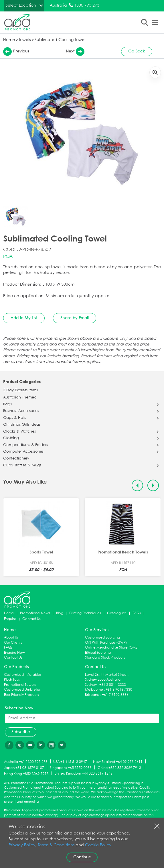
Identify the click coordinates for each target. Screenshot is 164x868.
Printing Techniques (85, 613)
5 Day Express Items (20, 390)
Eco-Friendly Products (21, 695)
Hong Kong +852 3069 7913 (26, 774)
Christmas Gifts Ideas (22, 425)
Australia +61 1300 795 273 (26, 762)
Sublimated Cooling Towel (60, 40)
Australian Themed (20, 398)
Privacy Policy (22, 845)
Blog (60, 613)
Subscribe (21, 732)
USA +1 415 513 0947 (70, 762)
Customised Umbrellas (22, 690)
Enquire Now (14, 653)
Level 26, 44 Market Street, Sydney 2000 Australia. (107, 677)
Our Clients (13, 643)
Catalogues (117, 613)
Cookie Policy (98, 845)
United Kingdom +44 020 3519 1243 (83, 774)
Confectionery (16, 459)
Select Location (21, 5)
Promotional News (35, 613)
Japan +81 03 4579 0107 (24, 768)
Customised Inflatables (23, 675)
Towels (25, 40)
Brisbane (92, 695)
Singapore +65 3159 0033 (71, 768)
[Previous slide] (138, 486)
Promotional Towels (20, 685)
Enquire (10, 619)
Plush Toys (12, 680)
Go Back (137, 51)
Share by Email (75, 318)
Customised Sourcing (102, 638)
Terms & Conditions (56, 845)
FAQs (137, 613)
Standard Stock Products (105, 658)
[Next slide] (153, 486)
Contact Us (31, 619)
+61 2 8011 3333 (113, 685)
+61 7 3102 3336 (115, 695)
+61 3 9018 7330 (119, 690)
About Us (11, 638)
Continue (82, 857)
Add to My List (24, 318)
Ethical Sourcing (98, 653)
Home (9, 40)
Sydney (91, 685)
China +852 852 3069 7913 (119, 768)
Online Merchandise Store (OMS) (112, 648)
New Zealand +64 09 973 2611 (118, 762)
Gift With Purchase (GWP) (106, 643)
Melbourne (94, 690)
